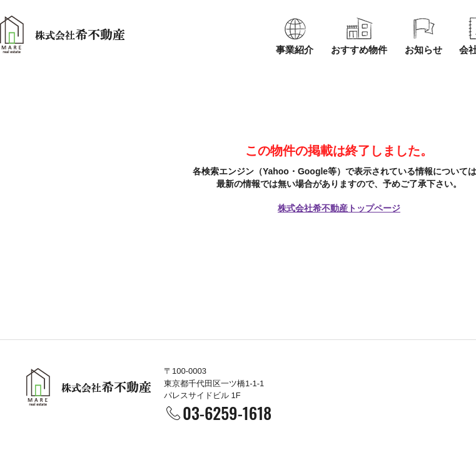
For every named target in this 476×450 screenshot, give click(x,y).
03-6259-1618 (227, 413)
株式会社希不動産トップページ (339, 208)
